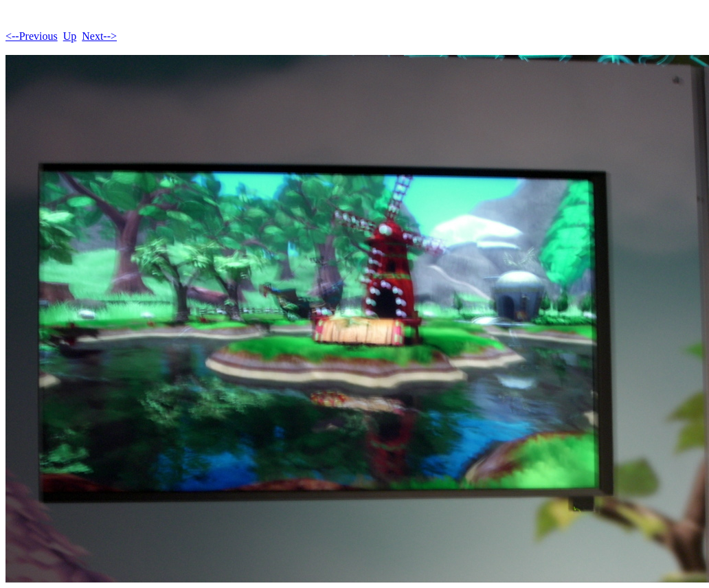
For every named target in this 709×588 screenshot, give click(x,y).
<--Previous (32, 36)
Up (70, 36)
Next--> (99, 36)
